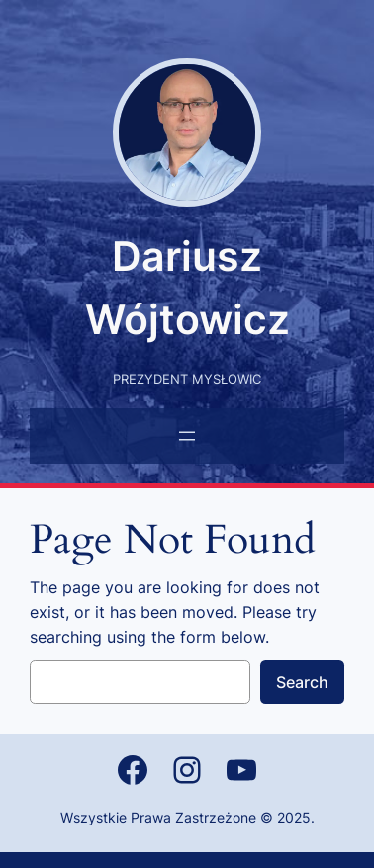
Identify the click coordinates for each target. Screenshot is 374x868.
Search (302, 682)
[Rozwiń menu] (187, 436)
